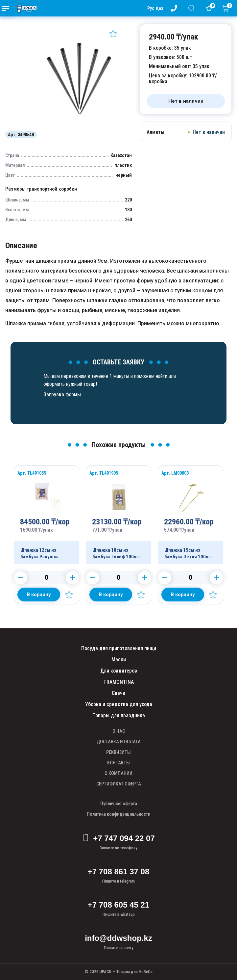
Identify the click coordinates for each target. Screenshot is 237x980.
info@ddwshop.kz (119, 938)
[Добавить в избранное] (113, 34)
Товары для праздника (119, 715)
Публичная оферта (119, 804)
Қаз (159, 8)
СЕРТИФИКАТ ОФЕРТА (119, 784)
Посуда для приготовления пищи (119, 648)
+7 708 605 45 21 (119, 905)
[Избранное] (210, 8)
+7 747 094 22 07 (119, 838)
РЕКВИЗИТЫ (119, 752)
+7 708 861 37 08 (119, 872)
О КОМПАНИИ (119, 773)
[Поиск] (193, 8)
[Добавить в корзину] (39, 595)
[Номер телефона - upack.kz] (175, 8)
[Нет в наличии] (186, 101)
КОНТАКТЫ (119, 763)
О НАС (119, 731)
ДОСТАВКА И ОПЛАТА (119, 742)
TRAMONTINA (119, 682)
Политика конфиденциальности (119, 814)
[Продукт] (47, 515)
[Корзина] (227, 8)
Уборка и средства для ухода (119, 704)
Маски (119, 660)
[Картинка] (79, 125)
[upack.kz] (25, 8)
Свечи (119, 693)
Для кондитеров (119, 671)
